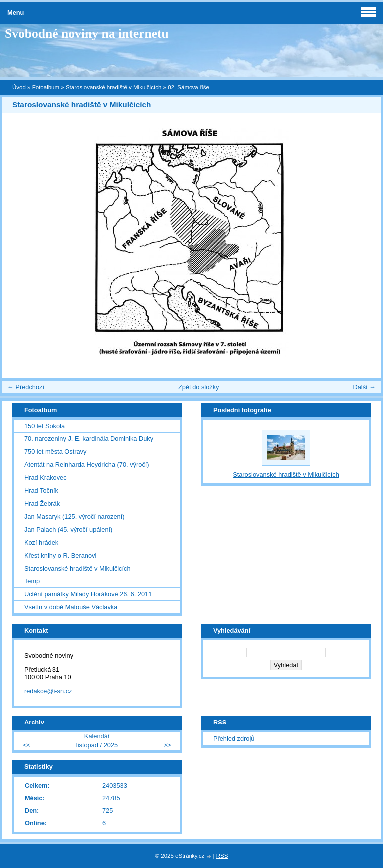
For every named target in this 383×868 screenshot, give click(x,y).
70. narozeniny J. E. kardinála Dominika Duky (89, 439)
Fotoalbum (46, 87)
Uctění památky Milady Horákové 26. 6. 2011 (88, 594)
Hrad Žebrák (42, 504)
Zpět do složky (199, 387)
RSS (222, 856)
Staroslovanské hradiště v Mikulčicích (113, 87)
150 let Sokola (45, 426)
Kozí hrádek (41, 542)
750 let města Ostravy (55, 452)
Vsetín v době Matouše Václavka (71, 607)
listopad (87, 745)
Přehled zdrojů (234, 739)
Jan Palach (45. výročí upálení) (68, 529)
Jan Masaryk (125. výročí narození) (75, 516)
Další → (364, 387)
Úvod (19, 87)
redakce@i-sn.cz (48, 691)
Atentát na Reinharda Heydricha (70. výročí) (87, 465)
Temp (32, 581)
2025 (111, 745)
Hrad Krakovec (46, 478)
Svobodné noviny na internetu (87, 34)
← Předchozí (26, 387)
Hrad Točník (41, 491)
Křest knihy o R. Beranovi (60, 555)
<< (27, 745)
